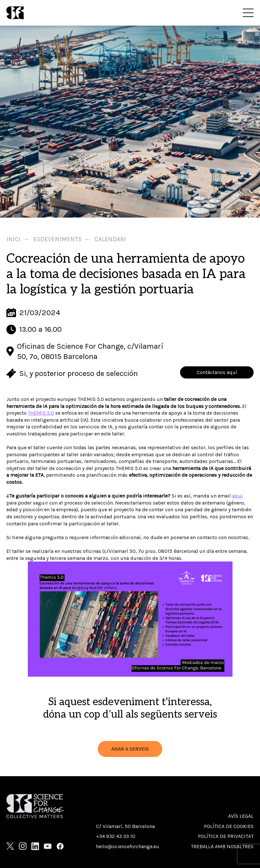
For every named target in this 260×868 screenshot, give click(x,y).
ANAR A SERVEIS (130, 749)
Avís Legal (241, 816)
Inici (13, 239)
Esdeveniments (57, 239)
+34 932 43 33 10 (116, 836)
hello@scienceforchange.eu (128, 846)
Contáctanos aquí (217, 372)
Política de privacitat (226, 836)
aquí (237, 496)
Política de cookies (229, 826)
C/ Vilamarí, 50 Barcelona (125, 826)
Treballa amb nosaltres (222, 846)
